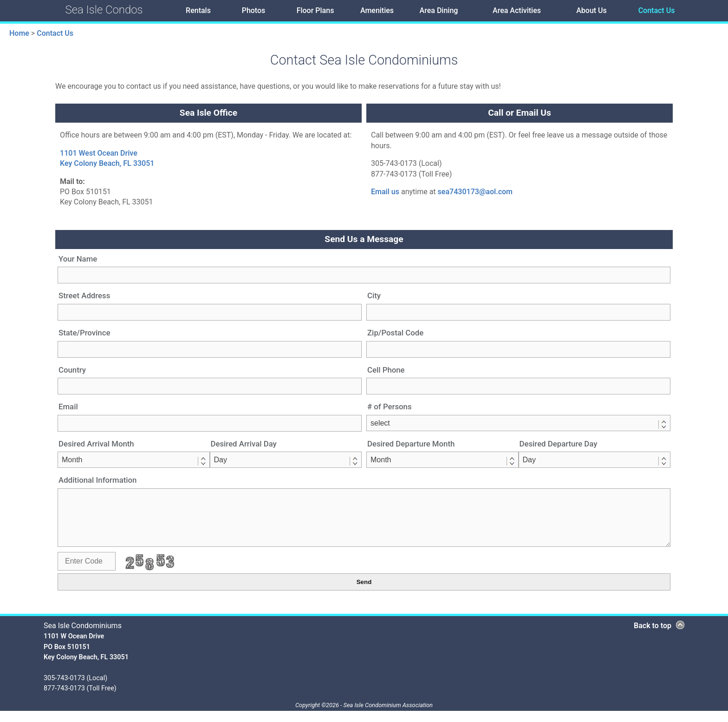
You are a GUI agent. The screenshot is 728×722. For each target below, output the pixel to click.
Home (19, 33)
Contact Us (55, 33)
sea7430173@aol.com (475, 192)
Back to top (653, 637)
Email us (385, 192)
